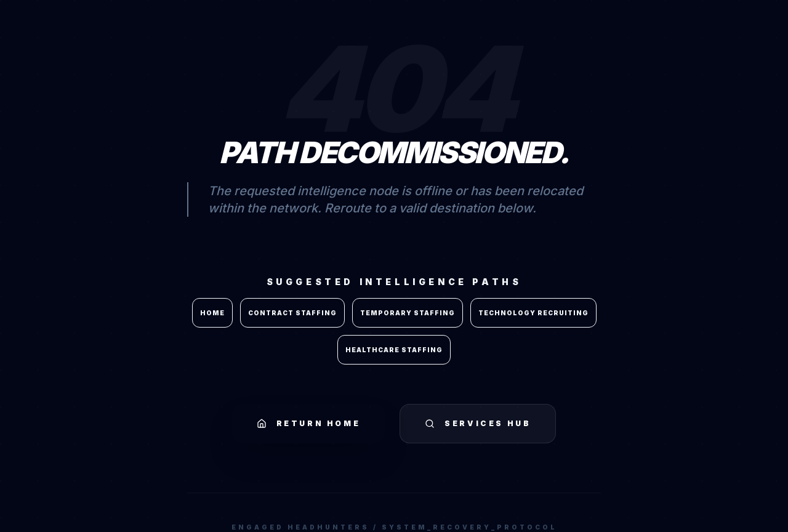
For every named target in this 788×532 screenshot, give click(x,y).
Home (212, 313)
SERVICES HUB (478, 424)
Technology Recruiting (533, 313)
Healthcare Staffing (394, 350)
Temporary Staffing (408, 313)
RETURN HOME (309, 424)
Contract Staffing (292, 313)
